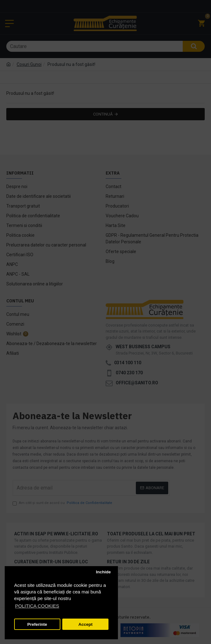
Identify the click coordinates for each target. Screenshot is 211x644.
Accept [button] (85, 624)
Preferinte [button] (37, 624)
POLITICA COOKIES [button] (37, 606)
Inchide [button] (103, 572)
